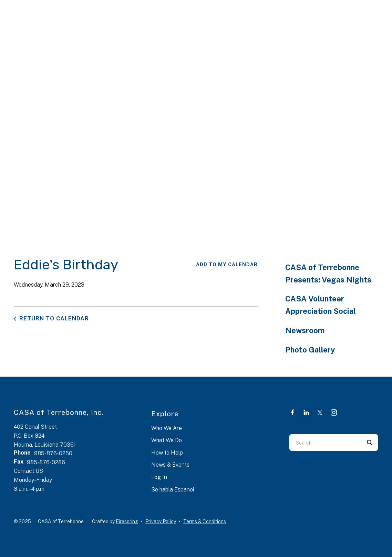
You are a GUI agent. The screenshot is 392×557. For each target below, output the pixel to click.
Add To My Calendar (227, 265)
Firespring (127, 521)
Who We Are (167, 428)
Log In (159, 477)
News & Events (170, 465)
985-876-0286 (46, 462)
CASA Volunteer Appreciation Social (321, 305)
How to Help (167, 453)
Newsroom (305, 330)
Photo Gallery (310, 350)
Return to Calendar (54, 319)
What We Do (167, 440)
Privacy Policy (161, 521)
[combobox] (325, 442)
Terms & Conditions (205, 521)
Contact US (28, 471)
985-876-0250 (53, 453)
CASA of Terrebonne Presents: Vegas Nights (328, 273)
